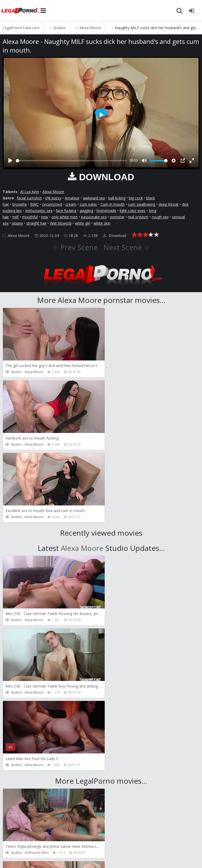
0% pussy (53, 198)
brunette (20, 204)
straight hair (36, 223)
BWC (34, 204)
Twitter (153, 839)
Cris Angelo (33, 780)
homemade (106, 211)
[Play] (10, 161)
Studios (16, 372)
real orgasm (138, 217)
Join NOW (12, 839)
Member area (39, 839)
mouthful (30, 217)
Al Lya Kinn (30, 192)
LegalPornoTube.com (21, 11)
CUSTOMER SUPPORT (77, 839)
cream (71, 204)
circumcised (52, 204)
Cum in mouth (113, 204)
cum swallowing (142, 204)
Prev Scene (78, 247)
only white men (65, 217)
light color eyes (133, 211)
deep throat (169, 204)
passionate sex (94, 217)
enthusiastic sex (39, 211)
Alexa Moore (53, 192)
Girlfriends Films (37, 708)
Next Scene (124, 247)
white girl (83, 223)
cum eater (88, 204)
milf (16, 217)
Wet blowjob (61, 223)
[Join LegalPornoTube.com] (191, 11)
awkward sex (94, 198)
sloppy (17, 223)
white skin (102, 223)
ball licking (117, 198)
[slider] (72, 161)
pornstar (117, 217)
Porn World (132, 708)
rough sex (160, 217)
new (45, 217)
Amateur (72, 198)
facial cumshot (29, 198)
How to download (121, 839)
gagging (86, 211)
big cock (136, 198)
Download (115, 236)
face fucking (66, 211)
